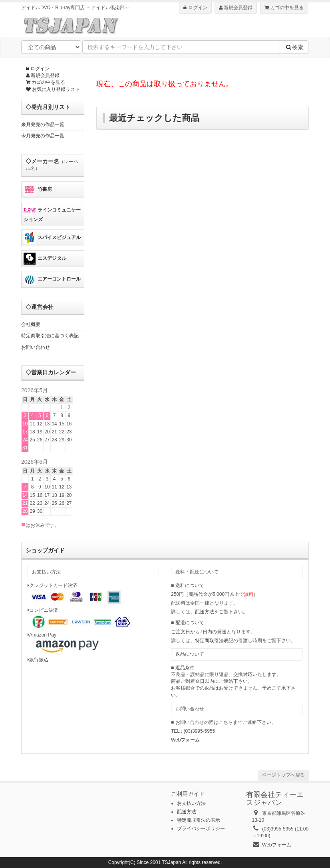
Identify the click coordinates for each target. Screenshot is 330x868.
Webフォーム (185, 740)
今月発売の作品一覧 (43, 136)
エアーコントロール (52, 279)
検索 (294, 47)
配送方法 (205, 612)
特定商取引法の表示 (199, 820)
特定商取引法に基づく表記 (50, 336)
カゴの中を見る (284, 8)
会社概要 (31, 324)
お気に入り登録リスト (53, 89)
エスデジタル (45, 259)
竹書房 (38, 190)
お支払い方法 (191, 803)
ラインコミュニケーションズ (52, 213)
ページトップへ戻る (283, 775)
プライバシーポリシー (201, 828)
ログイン (195, 8)
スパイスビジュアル (52, 238)
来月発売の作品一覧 (43, 125)
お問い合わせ (36, 347)
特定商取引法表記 (214, 641)
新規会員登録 (236, 8)
